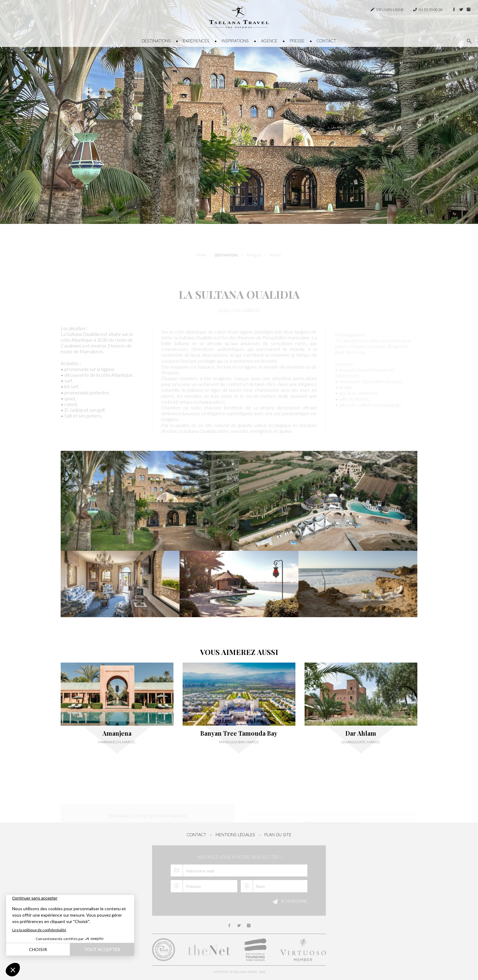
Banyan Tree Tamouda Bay (239, 733)
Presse (297, 41)
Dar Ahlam (361, 733)
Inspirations (235, 41)
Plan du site (278, 835)
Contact (326, 41)
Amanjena (117, 733)
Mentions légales (235, 835)
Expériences (196, 41)
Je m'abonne (289, 902)
